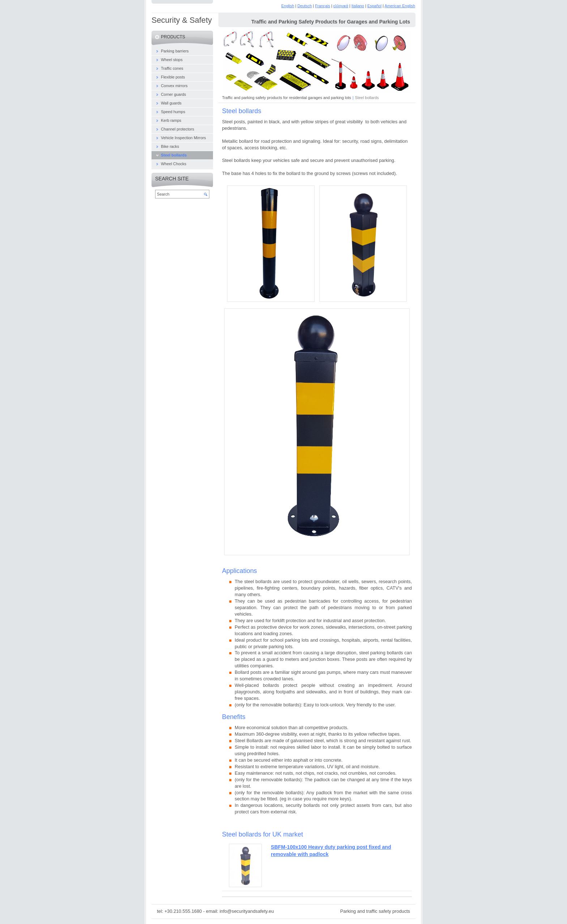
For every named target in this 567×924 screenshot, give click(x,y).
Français (323, 6)
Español (374, 6)
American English (400, 6)
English (288, 6)
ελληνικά (341, 6)
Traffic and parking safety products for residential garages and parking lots (287, 98)
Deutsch (304, 6)
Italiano (358, 6)
